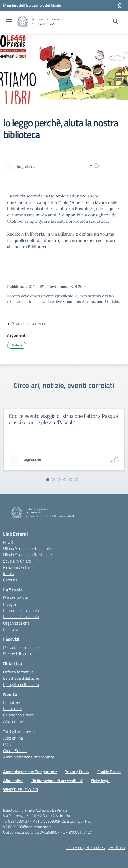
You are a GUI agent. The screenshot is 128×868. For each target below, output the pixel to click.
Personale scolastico (21, 647)
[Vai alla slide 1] (48, 480)
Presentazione (16, 598)
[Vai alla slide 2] (53, 480)
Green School (15, 751)
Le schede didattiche (21, 678)
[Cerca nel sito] (116, 22)
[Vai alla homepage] (23, 22)
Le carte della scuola (21, 617)
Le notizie (12, 702)
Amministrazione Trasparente (29, 757)
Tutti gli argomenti (19, 732)
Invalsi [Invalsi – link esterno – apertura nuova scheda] (9, 574)
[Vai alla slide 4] (65, 480)
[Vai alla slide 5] (71, 480)
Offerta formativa (18, 672)
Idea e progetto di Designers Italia (96, 848)
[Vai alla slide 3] (59, 480)
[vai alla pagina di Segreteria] (26, 166)
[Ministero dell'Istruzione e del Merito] (32, 5)
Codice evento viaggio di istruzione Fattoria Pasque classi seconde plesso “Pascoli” (63, 419)
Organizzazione (16, 623)
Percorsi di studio (18, 654)
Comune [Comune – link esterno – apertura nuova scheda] (10, 580)
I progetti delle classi (21, 684)
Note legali (101, 781)
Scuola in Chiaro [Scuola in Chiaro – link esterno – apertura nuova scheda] (17, 561)
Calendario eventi (18, 715)
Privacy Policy (77, 772)
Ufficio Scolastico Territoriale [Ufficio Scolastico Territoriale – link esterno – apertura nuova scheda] (27, 555)
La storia (11, 629)
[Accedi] (120, 5)
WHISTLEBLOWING (21, 789)
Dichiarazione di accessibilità (57, 781)
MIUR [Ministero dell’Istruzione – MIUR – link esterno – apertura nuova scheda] (8, 542)
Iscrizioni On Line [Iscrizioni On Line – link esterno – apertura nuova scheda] (18, 567)
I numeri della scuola (21, 610)
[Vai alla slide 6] (76, 480)
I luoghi (9, 604)
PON (7, 744)
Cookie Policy (109, 772)
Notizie (17, 345)
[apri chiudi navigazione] (9, 22)
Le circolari (12, 709)
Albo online (13, 721)
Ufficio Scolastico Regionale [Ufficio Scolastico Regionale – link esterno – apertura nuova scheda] (27, 548)
